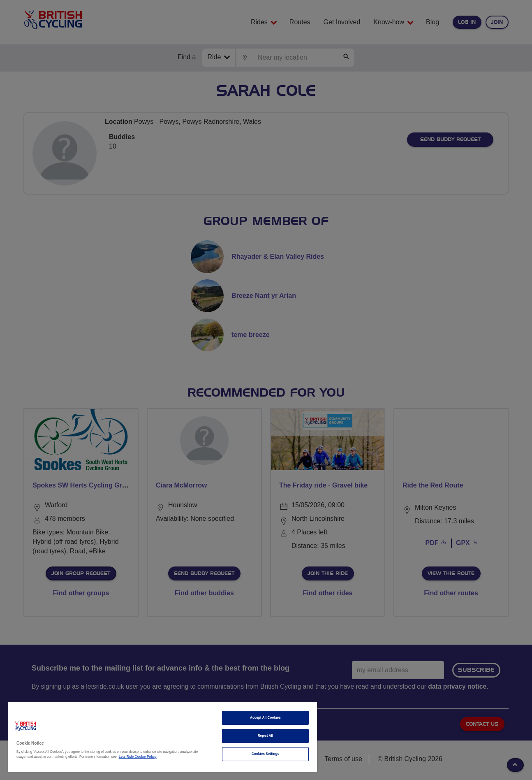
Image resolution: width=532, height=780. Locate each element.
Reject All (266, 736)
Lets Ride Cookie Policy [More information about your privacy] (138, 757)
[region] (163, 737)
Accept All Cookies (265, 718)
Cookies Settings (265, 754)
